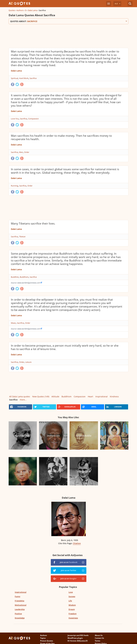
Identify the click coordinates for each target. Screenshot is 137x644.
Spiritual (14, 78)
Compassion (33, 119)
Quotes (12, 10)
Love (71, 592)
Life (70, 601)
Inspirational (101, 397)
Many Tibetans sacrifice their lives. (33, 224)
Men (21, 152)
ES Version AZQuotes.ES (78, 641)
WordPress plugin (75, 638)
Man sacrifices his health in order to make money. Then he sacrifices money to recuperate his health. (61, 137)
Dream (72, 609)
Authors (20, 10)
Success (72, 596)
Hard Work (24, 78)
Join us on (69, 562)
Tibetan (22, 237)
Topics (43, 638)
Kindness (114, 397)
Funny (18, 596)
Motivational (21, 605)
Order (27, 152)
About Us (99, 635)
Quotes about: (69, 21)
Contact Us (99, 638)
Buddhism (24, 277)
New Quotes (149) (41, 397)
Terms (97, 641)
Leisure (28, 362)
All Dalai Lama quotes (20, 397)
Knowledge (20, 618)
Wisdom (72, 605)
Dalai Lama (32, 10)
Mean (13, 323)
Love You (15, 119)
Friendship (20, 601)
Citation (77, 543)
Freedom (73, 614)
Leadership (20, 609)
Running (14, 186)
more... (23, 400)
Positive (18, 614)
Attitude (55, 397)
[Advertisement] (61, 36)
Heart (90, 397)
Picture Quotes (47, 641)
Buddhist (15, 277)
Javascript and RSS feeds (78, 635)
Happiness (73, 618)
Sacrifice (33, 78)
